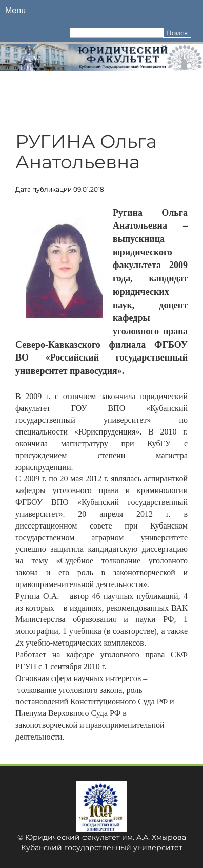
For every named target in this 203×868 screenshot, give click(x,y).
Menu (15, 11)
